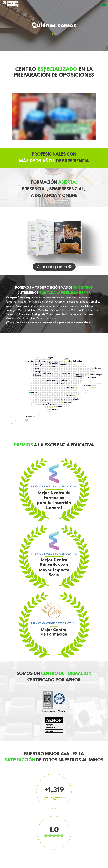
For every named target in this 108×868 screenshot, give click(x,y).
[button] (54, 267)
